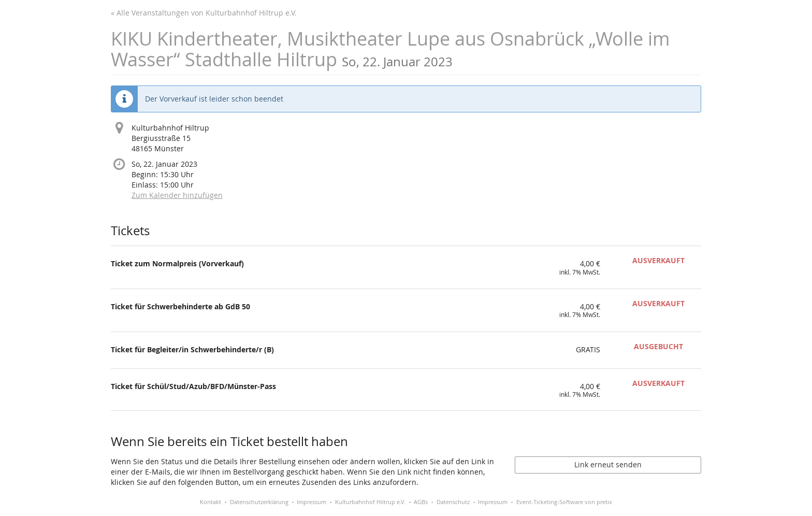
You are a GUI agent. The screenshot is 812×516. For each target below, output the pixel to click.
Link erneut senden (608, 464)
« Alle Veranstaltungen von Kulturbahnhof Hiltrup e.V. (204, 13)
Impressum (311, 502)
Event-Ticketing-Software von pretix (564, 502)
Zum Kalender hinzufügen (177, 195)
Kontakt (211, 502)
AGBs (421, 502)
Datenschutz (453, 502)
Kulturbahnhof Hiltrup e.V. (370, 502)
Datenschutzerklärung (259, 502)
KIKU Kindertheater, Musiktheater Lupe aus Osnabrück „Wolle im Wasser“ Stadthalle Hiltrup (390, 49)
